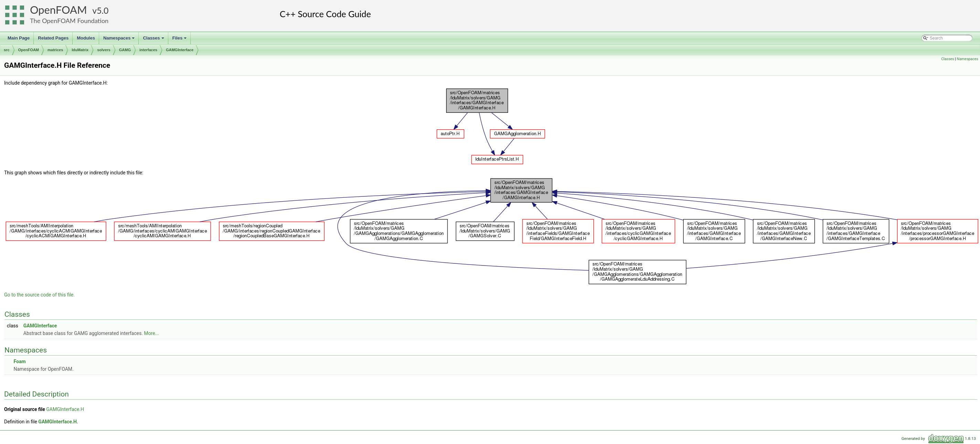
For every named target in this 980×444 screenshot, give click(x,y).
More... (151, 333)
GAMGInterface (180, 50)
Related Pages (53, 38)
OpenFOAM (59, 10)
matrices (55, 50)
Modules (86, 38)
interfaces (148, 50)
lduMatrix (80, 50)
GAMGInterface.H (65, 409)
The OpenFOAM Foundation (69, 21)
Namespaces (120, 40)
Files (180, 40)
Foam (19, 361)
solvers (104, 50)
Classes (154, 40)
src (7, 50)
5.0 (103, 10)
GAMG (125, 50)
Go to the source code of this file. (39, 295)
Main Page (19, 38)
